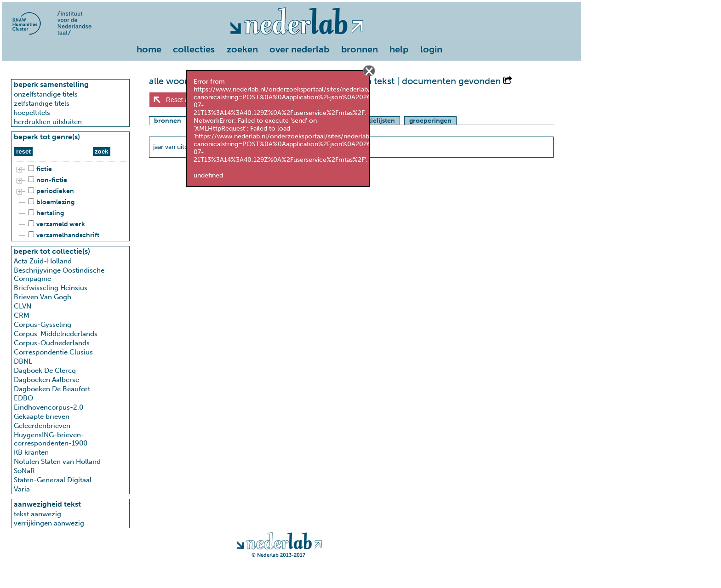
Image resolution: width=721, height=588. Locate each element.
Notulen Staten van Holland (57, 462)
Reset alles (182, 100)
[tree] (70, 202)
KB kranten (31, 452)
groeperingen (430, 121)
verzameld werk (55, 224)
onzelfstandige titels (46, 94)
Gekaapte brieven (42, 417)
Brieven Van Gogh (43, 297)
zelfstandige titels (42, 103)
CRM (22, 315)
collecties (194, 49)
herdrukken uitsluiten (48, 122)
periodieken (50, 191)
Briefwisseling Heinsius (51, 288)
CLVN (23, 306)
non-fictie (46, 180)
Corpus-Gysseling (43, 325)
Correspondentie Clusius (53, 352)
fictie (39, 169)
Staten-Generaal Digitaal (53, 480)
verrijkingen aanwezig (49, 523)
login (431, 49)
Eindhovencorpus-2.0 (49, 407)
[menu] (292, 47)
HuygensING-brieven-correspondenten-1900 (51, 439)
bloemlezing (50, 202)
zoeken (242, 49)
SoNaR (24, 471)
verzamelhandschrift (62, 235)
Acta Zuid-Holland (43, 261)
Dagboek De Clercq (45, 371)
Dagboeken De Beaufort (52, 389)
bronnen (360, 49)
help (399, 49)
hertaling (45, 213)
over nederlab (299, 49)
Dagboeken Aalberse (46, 380)
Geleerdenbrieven (42, 426)
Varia (22, 489)
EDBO (23, 398)
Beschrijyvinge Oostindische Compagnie (59, 274)
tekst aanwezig (37, 514)
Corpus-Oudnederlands (52, 343)
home (149, 49)
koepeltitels (32, 113)
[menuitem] (151, 50)
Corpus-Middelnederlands (56, 334)
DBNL (23, 361)
